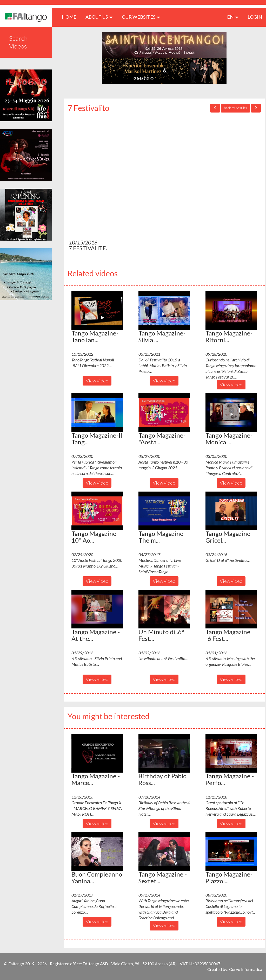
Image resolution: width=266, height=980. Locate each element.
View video (97, 381)
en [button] (233, 17)
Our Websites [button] (141, 17)
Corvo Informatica (246, 969)
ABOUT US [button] (99, 17)
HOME (71, 17)
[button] (97, 310)
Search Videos (18, 42)
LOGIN (255, 17)
